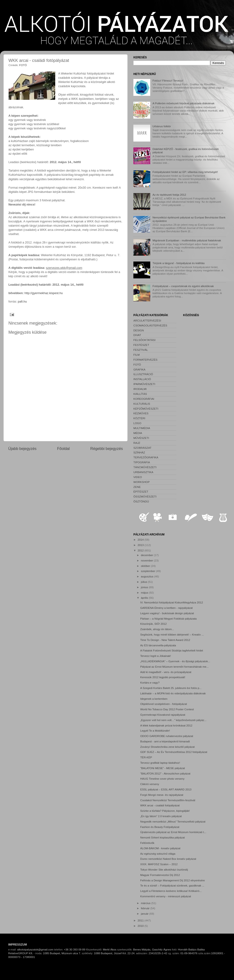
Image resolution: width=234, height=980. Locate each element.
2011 (141, 920)
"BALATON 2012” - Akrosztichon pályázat (165, 773)
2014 (141, 540)
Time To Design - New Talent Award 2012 (165, 640)
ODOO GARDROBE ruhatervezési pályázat (167, 736)
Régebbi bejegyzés (107, 449)
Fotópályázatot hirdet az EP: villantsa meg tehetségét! (185, 172)
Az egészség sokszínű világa (158, 854)
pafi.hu (22, 301)
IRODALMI (140, 389)
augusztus (148, 576)
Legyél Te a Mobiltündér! (155, 731)
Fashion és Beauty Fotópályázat (160, 827)
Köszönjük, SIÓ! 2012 (153, 624)
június (145, 587)
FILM (137, 355)
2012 (141, 550)
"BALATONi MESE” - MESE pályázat (163, 768)
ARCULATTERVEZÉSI (147, 320)
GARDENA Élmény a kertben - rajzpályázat (166, 608)
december (147, 555)
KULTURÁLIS (142, 404)
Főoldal (63, 449)
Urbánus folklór (162, 126)
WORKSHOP (141, 482)
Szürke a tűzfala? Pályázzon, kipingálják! (165, 811)
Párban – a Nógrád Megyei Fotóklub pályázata (168, 619)
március (146, 903)
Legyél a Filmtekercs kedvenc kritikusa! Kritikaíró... (171, 891)
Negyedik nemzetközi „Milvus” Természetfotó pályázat (173, 821)
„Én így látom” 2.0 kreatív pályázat (161, 816)
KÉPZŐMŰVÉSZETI (146, 409)
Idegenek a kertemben (154, 699)
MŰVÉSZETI (141, 438)
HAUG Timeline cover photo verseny (162, 779)
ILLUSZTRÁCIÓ (143, 374)
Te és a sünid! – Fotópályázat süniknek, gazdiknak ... (172, 885)
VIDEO (138, 477)
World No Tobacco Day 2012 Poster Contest (167, 709)
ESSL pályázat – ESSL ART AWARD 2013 (166, 789)
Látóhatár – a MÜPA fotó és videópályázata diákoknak (173, 693)
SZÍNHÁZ (139, 452)
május (145, 593)
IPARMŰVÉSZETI (144, 384)
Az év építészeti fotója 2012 (169, 195)
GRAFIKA (139, 369)
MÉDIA (138, 433)
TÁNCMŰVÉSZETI (145, 467)
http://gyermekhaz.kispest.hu (44, 293)
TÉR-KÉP (146, 757)
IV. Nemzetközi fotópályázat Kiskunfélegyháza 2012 (172, 602)
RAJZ (137, 443)
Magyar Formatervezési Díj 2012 (160, 875)
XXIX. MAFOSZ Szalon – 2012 (159, 864)
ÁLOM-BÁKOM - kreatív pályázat (160, 848)
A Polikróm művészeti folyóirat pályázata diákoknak (184, 103)
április (145, 598)
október (146, 566)
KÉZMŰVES (141, 413)
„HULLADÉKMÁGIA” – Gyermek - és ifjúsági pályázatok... (175, 661)
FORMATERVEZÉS (145, 360)
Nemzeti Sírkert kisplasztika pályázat (162, 837)
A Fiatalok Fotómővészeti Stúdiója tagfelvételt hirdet (172, 650)
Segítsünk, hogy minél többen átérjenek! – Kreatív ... (172, 634)
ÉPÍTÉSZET (141, 492)
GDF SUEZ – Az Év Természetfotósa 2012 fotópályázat (174, 752)
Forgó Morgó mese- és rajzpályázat (162, 795)
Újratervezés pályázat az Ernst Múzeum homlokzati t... (173, 832)
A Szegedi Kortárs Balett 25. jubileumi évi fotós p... (171, 688)
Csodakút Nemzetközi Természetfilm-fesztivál (168, 800)
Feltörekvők (147, 843)
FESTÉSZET (141, 345)
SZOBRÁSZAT (142, 448)
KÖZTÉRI (139, 418)
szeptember (148, 571)
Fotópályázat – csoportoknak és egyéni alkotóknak (183, 286)
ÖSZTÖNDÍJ (141, 501)
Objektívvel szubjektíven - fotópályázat (163, 704)
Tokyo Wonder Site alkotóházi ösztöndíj (164, 870)
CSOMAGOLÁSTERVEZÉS (150, 325)
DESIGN (139, 330)
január (145, 914)
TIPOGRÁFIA (142, 462)
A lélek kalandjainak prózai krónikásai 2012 (166, 725)
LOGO (137, 423)
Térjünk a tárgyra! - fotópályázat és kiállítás (179, 263)
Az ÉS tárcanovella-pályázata (158, 645)
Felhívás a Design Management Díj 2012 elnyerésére (172, 880)
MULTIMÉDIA (142, 428)
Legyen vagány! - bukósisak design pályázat (167, 613)
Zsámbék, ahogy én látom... (157, 629)
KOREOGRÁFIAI (144, 399)
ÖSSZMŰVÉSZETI (145, 496)
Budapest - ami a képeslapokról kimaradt (165, 741)
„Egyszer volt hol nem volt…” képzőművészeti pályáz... (173, 720)
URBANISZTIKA (143, 472)
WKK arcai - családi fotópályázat (160, 805)
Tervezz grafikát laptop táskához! (160, 763)
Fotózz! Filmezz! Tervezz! (168, 80)
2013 (141, 545)
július (144, 582)
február (146, 908)
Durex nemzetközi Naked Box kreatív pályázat (168, 859)
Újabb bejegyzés (22, 449)
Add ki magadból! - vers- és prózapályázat (166, 672)
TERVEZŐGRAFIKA (146, 457)
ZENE (137, 487)
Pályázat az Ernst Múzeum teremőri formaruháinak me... (174, 667)
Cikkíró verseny (150, 784)
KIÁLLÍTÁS (140, 394)
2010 (141, 926)
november (147, 560)
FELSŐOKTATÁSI (144, 340)
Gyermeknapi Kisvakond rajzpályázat (163, 715)
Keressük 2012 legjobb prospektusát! (163, 677)
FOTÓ (23, 65)
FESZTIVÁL (141, 350)
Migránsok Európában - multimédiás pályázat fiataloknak (187, 240)
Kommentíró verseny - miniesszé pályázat (166, 896)
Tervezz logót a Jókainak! (155, 656)
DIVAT (137, 335)
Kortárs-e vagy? (150, 683)
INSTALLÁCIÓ (142, 379)
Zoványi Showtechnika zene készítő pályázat (167, 747)
